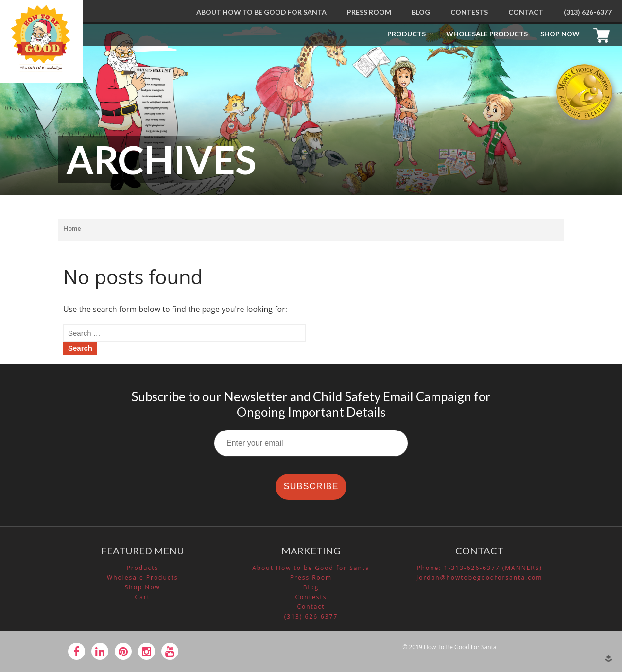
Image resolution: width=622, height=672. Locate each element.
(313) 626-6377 (588, 12)
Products (406, 34)
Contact (526, 12)
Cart (604, 34)
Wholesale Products (487, 34)
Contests (469, 12)
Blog (421, 12)
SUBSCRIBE (311, 486)
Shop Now (560, 34)
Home (72, 228)
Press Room (369, 12)
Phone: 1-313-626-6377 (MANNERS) (479, 568)
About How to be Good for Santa (261, 12)
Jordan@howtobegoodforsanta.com (479, 577)
